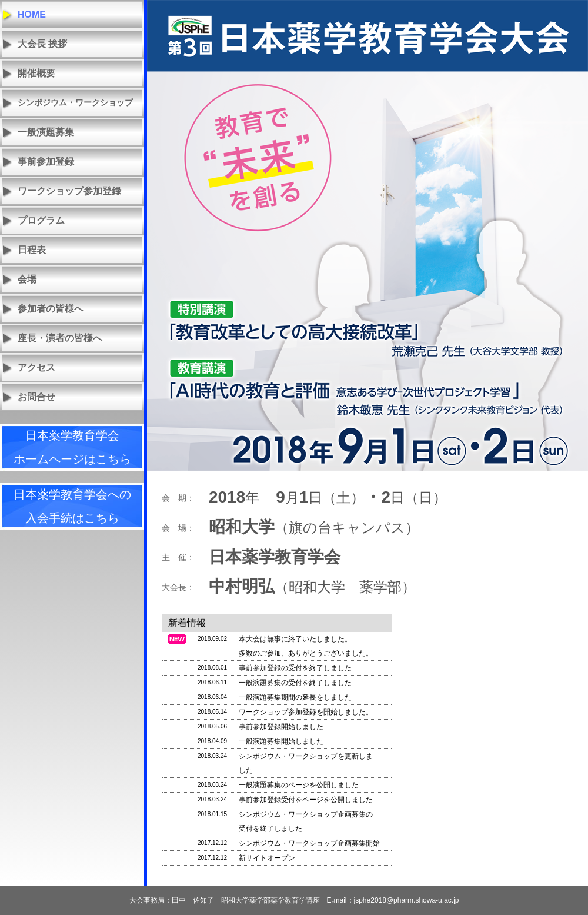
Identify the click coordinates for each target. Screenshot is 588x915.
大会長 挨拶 (42, 44)
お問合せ (36, 397)
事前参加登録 (46, 162)
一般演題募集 (46, 132)
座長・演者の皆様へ (60, 338)
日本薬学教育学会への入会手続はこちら (72, 506)
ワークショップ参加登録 (69, 191)
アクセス (36, 367)
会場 (27, 279)
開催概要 (36, 73)
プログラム (41, 220)
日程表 (32, 250)
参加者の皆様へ (51, 309)
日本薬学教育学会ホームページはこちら (72, 447)
